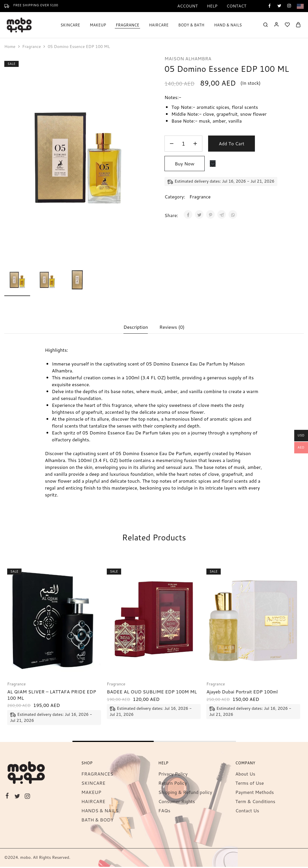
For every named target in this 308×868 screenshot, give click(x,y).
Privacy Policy (173, 775)
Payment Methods (255, 793)
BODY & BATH (191, 25)
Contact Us (247, 812)
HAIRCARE (159, 25)
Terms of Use (250, 784)
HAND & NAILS (228, 25)
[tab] (136, 328)
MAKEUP (91, 793)
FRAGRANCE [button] (127, 25)
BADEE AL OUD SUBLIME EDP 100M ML (152, 693)
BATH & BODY (97, 821)
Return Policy (173, 784)
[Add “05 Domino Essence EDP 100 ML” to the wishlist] (213, 164)
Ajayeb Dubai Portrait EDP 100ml (242, 693)
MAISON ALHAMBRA (188, 58)
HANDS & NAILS (100, 812)
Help (212, 6)
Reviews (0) (172, 328)
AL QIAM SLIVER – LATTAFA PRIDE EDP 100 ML (52, 696)
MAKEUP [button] (98, 25)
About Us (245, 775)
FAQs (164, 812)
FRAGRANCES (97, 775)
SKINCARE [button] (70, 25)
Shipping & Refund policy (185, 793)
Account (187, 6)
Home (10, 47)
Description (136, 328)
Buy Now (185, 164)
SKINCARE (93, 784)
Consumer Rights (177, 802)
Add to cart (232, 143)
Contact (236, 6)
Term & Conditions (255, 802)
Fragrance (32, 47)
